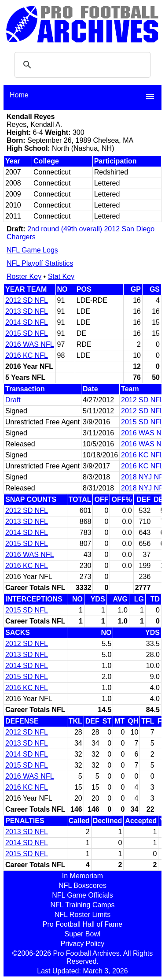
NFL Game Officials (82, 895)
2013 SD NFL (27, 311)
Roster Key (24, 277)
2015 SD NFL (27, 333)
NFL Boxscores (82, 885)
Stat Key (61, 277)
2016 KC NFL (27, 355)
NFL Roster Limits (82, 915)
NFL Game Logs (32, 250)
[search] (81, 65)
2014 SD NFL (27, 322)
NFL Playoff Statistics (40, 263)
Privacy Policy (83, 944)
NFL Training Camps (82, 905)
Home (19, 95)
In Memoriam (82, 876)
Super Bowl (83, 934)
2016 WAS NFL (30, 344)
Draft (13, 400)
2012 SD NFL (27, 300)
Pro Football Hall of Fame (82, 924)
